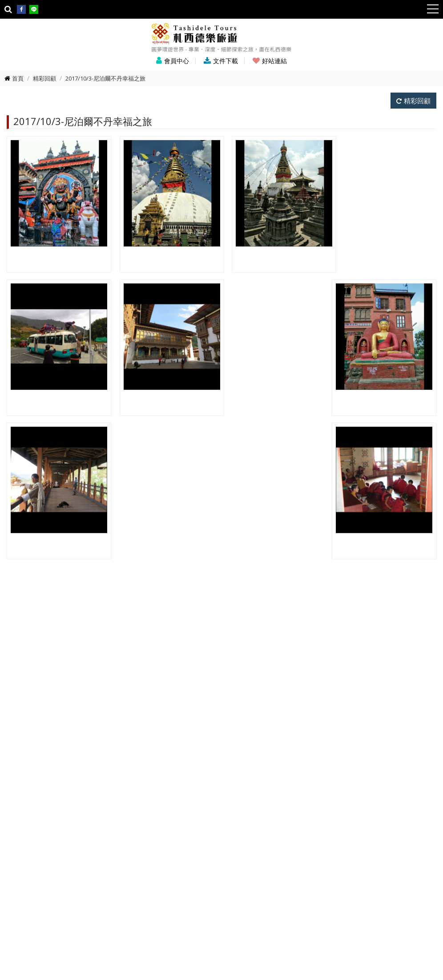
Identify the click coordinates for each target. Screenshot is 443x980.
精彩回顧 (44, 78)
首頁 (18, 78)
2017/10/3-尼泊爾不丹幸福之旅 (105, 78)
